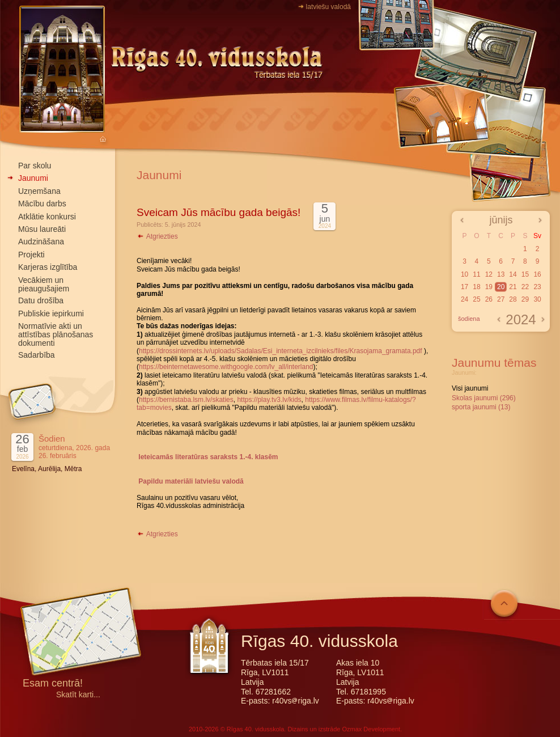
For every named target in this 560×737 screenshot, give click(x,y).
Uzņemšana (39, 191)
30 (537, 299)
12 (489, 274)
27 (501, 299)
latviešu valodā (328, 7)
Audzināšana (41, 242)
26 (489, 299)
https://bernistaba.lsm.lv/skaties (186, 400)
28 (513, 299)
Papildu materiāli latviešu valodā (191, 481)
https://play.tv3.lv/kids (269, 400)
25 (476, 299)
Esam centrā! (53, 684)
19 (489, 287)
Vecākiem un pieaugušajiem (44, 284)
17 (464, 287)
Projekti (31, 255)
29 (525, 299)
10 (464, 274)
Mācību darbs (42, 204)
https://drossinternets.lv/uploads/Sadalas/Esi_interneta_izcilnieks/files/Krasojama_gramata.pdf (281, 351)
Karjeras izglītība (48, 267)
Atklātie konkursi (47, 217)
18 (476, 287)
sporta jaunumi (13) (481, 407)
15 (525, 274)
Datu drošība (41, 300)
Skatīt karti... (78, 695)
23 (537, 287)
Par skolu (35, 166)
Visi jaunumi (470, 388)
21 (513, 287)
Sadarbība (37, 355)
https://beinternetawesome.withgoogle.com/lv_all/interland (226, 367)
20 (501, 287)
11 (476, 274)
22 (525, 287)
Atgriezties (157, 236)
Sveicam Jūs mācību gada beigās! (219, 212)
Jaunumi (33, 178)
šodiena (469, 319)
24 (464, 299)
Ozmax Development (371, 729)
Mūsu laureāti (42, 229)
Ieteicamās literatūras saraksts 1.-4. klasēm (208, 457)
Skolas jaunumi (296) (484, 398)
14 (513, 274)
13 (501, 274)
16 (537, 274)
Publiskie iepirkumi (51, 314)
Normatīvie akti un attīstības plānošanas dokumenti (56, 334)
